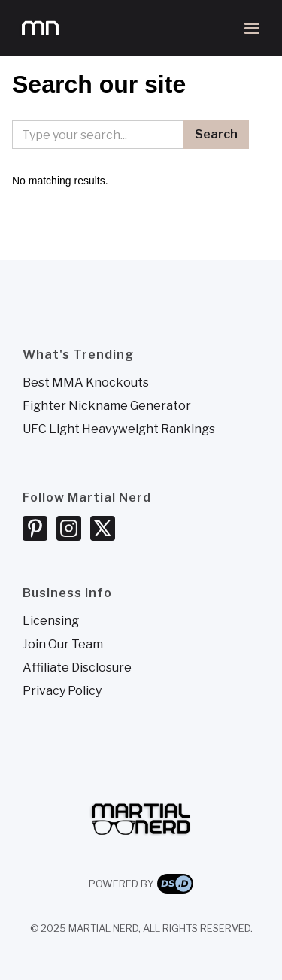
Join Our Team (63, 645)
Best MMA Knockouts (86, 383)
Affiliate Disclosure (77, 668)
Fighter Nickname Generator (107, 406)
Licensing (51, 621)
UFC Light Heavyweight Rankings (119, 429)
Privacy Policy (62, 691)
